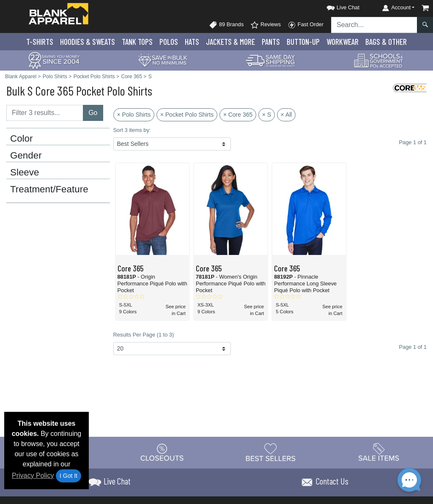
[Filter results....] (45, 113)
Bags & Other (386, 42)
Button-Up (303, 42)
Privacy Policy (33, 475)
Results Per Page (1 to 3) (144, 335)
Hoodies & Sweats (88, 42)
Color (22, 139)
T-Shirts (40, 42)
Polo (169, 42)
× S (267, 115)
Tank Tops (137, 42)
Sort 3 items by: (132, 130)
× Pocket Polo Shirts (187, 115)
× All (286, 115)
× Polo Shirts (134, 115)
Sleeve (25, 173)
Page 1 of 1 (413, 347)
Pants (271, 42)
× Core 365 (238, 115)
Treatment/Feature (49, 189)
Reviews (266, 25)
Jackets (230, 42)
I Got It (69, 476)
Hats (192, 42)
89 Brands (226, 25)
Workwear (343, 42)
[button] (335, 6)
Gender (26, 156)
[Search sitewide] (374, 25)
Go (93, 113)
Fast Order (306, 25)
